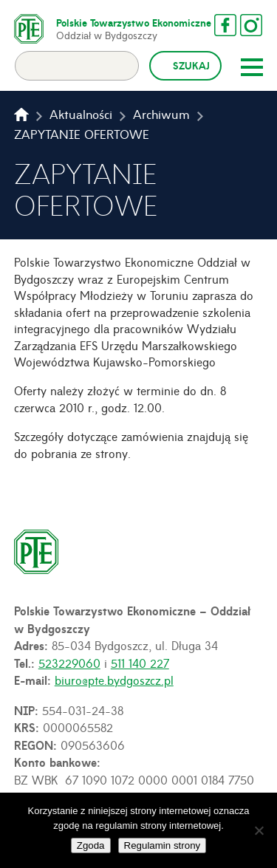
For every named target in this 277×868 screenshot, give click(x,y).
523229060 (69, 663)
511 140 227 (140, 663)
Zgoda (91, 845)
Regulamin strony (163, 845)
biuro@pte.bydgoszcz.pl (114, 680)
